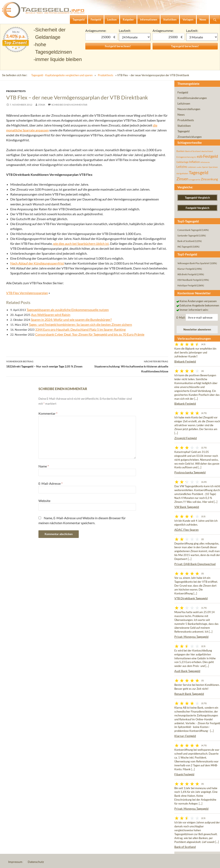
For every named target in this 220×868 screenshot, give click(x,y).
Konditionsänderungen (192, 98)
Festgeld (183, 92)
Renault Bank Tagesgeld (189, 694)
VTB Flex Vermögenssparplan (27, 293)
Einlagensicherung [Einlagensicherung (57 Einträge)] (185, 157)
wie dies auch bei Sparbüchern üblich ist (81, 243)
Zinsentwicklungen (190, 137)
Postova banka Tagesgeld (190, 472)
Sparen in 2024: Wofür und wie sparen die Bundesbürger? (71, 319)
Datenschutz (36, 862)
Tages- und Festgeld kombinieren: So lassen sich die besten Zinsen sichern (80, 324)
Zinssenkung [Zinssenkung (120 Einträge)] (209, 179)
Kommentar (48, 413)
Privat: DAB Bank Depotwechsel (195, 564)
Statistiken (184, 126)
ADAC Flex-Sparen (186, 530)
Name (44, 466)
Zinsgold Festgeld (186, 438)
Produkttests (106, 75)
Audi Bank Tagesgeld (187, 671)
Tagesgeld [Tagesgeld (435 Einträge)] (199, 172)
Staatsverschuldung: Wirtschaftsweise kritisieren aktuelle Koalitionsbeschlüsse (128, 366)
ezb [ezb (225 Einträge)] (200, 156)
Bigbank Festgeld (185, 361)
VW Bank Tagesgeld (187, 507)
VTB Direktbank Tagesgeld (191, 598)
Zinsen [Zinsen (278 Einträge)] (182, 179)
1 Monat (135, 37)
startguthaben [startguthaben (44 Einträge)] (182, 173)
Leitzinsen (184, 103)
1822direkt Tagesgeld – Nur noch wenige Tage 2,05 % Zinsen (47, 364)
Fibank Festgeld (184, 774)
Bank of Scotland (185, 847)
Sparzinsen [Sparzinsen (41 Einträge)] (213, 167)
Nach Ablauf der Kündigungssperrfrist (37, 263)
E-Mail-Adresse (50, 483)
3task (42, 105)
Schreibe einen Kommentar (69, 105)
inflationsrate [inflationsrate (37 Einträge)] (205, 162)
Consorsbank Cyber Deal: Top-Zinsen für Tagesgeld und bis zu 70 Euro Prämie (90, 334)
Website (44, 501)
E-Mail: (181, 317)
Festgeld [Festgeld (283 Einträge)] (211, 156)
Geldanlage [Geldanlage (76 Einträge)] (182, 162)
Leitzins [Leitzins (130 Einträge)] (182, 167)
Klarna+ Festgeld (185, 736)
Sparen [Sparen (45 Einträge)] (205, 167)
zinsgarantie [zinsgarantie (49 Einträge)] (195, 180)
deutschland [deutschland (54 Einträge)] (207, 151)
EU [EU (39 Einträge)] (195, 157)
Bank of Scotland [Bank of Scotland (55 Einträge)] (193, 151)
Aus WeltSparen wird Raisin (51, 315)
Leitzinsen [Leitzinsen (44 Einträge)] (192, 167)
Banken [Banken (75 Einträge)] (181, 151)
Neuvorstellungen (189, 109)
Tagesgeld (184, 131)
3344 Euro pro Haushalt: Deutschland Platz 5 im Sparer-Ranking (80, 329)
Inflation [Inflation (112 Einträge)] (195, 162)
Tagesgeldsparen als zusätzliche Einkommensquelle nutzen (68, 310)
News (181, 115)
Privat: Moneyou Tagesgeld (191, 637)
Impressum (15, 862)
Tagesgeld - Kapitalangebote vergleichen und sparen (62, 75)
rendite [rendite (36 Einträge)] (199, 167)
